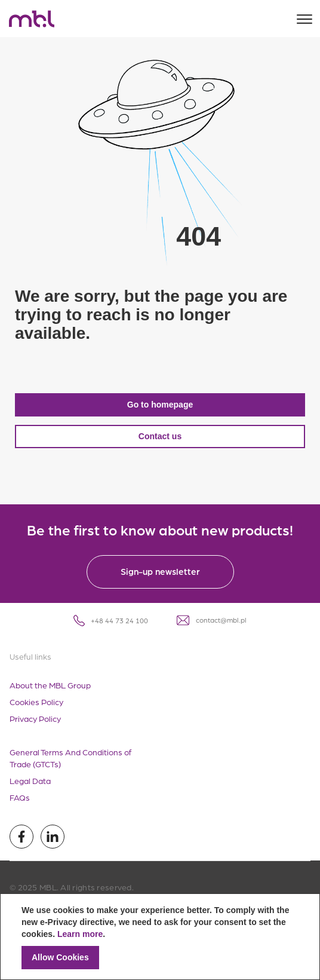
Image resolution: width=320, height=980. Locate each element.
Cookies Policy (36, 702)
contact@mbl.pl (212, 620)
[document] (160, 937)
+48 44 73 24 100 (111, 621)
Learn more (80, 934)
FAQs (20, 797)
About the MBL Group (50, 685)
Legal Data (30, 780)
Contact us (160, 436)
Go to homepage (160, 405)
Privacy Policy (35, 718)
